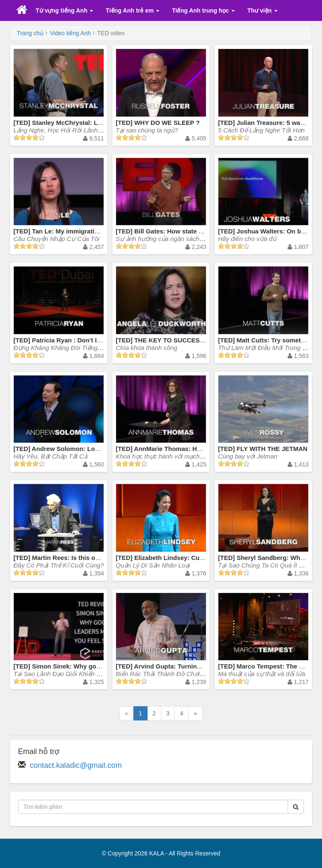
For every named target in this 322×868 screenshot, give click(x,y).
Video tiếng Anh (70, 33)
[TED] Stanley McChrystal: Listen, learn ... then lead (90, 123)
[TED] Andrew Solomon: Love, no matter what (82, 449)
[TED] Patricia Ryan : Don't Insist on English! (80, 340)
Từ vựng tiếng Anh (64, 10)
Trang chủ (30, 33)
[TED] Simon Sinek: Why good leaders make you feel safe (99, 666)
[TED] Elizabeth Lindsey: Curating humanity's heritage (197, 558)
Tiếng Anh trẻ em (132, 10)
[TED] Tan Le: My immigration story (66, 231)
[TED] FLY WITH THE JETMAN (263, 449)
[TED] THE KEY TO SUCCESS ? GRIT (171, 340)
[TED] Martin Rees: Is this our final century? (79, 558)
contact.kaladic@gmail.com (76, 765)
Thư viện (262, 10)
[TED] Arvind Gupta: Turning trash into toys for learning (199, 666)
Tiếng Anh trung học (203, 10)
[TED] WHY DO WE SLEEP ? (158, 123)
